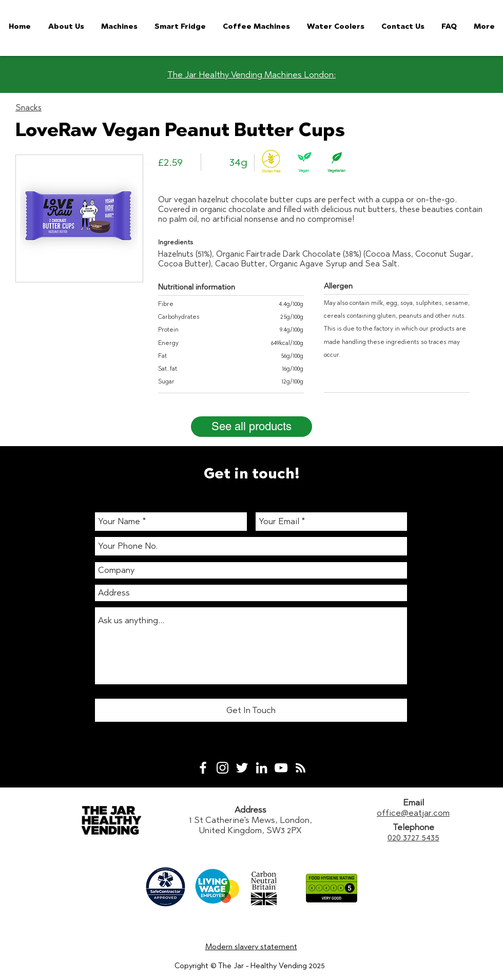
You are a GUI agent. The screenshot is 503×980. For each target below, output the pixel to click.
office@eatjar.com (413, 813)
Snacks (28, 108)
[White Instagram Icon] (223, 768)
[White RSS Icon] (301, 768)
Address (250, 810)
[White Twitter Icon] (242, 768)
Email (413, 802)
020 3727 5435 (413, 837)
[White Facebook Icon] (203, 768)
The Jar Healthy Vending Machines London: (252, 74)
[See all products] (252, 427)
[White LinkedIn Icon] (262, 768)
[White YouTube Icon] (281, 768)
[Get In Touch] (251, 710)
